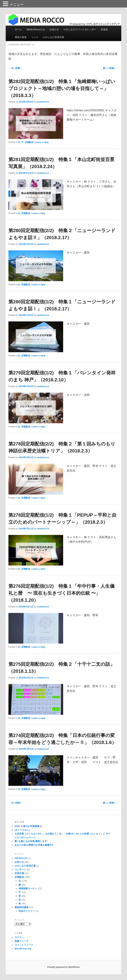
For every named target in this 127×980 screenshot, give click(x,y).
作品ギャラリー (27, 911)
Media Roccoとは (36, 29)
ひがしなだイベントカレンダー (80, 29)
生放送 (104, 29)
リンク (35, 37)
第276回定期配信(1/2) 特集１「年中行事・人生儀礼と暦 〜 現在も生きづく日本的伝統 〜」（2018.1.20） (61, 593)
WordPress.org (23, 949)
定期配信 (29, 142)
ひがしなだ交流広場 (53, 37)
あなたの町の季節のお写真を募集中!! (34, 845)
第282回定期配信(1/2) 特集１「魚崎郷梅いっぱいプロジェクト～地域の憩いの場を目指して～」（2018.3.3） (62, 88)
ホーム (18, 29)
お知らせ (54, 29)
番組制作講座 (22, 907)
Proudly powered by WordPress (63, 967)
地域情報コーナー (28, 888)
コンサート (20, 869)
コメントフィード (24, 945)
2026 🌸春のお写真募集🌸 (29, 826)
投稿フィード (22, 941)
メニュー (17, 4)
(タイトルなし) (22, 830)
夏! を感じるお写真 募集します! (31, 841)
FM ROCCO (21, 858)
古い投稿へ (15, 68)
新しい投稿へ (111, 68)
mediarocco (43, 102)
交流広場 (19, 873)
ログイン (19, 937)
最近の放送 (21, 37)
